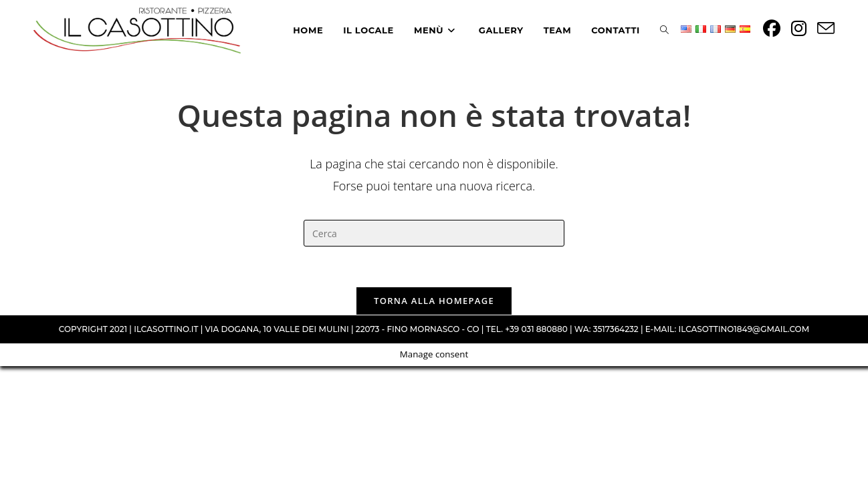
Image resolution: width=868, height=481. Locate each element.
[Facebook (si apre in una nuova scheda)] (772, 28)
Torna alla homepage (434, 301)
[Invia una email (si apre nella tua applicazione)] (826, 28)
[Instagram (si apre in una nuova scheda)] (799, 28)
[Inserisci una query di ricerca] (434, 233)
